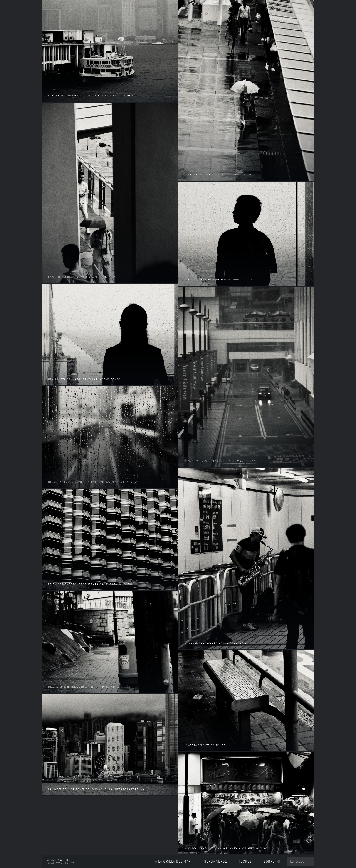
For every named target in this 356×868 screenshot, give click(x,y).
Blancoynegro (61, 863)
